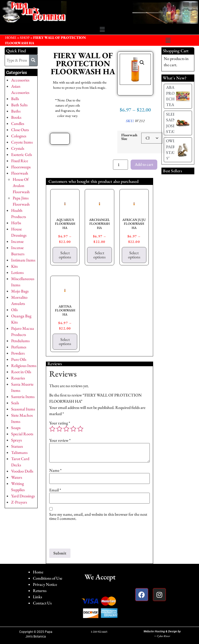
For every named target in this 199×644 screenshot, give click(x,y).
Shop (25, 38)
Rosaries (18, 378)
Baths (16, 111)
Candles (18, 123)
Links (37, 597)
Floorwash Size (129, 137)
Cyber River (163, 636)
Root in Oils (21, 372)
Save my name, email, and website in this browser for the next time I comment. (98, 516)
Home (38, 572)
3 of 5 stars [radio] (66, 429)
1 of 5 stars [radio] (52, 429)
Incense (17, 241)
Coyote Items (22, 142)
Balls (15, 99)
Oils (14, 310)
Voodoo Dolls (22, 471)
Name (55, 470)
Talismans (19, 452)
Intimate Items (23, 260)
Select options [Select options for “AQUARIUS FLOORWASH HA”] (65, 255)
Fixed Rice (20, 161)
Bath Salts (19, 105)
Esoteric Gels (22, 155)
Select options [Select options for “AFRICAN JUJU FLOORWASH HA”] (134, 255)
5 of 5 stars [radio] (80, 429)
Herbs (16, 223)
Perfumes (19, 347)
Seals (15, 403)
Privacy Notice (45, 584)
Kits (14, 266)
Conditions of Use (48, 578)
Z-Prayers (19, 502)
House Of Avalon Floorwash (21, 186)
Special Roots (22, 434)
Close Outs (20, 130)
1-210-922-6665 (99, 632)
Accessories (20, 80)
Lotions (17, 272)
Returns (40, 591)
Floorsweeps (21, 167)
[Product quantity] (120, 165)
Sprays (16, 440)
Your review (60, 440)
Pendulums (20, 341)
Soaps (16, 428)
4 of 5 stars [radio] (73, 429)
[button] (102, 30)
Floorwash (20, 173)
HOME (11, 38)
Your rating (60, 423)
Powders (18, 353)
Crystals (18, 148)
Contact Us (42, 603)
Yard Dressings (23, 496)
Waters (17, 477)
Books (16, 117)
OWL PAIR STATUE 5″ (174, 149)
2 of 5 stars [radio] (59, 429)
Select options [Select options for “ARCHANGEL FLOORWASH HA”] (99, 255)
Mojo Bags (20, 291)
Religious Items (24, 366)
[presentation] (89, 536)
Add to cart (144, 164)
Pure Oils (19, 359)
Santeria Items (23, 397)
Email (55, 490)
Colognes (19, 136)
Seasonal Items (23, 409)
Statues (17, 446)
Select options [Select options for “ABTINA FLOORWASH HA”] (65, 342)
